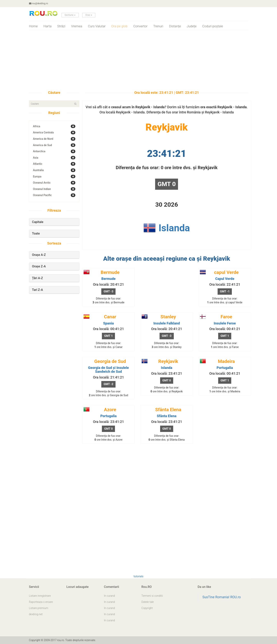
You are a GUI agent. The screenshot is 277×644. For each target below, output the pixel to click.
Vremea (77, 26)
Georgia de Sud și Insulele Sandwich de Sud (108, 370)
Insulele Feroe (225, 323)
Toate (36, 233)
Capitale (38, 222)
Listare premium (39, 608)
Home (33, 26)
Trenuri (158, 26)
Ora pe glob (119, 26)
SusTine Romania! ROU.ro (222, 597)
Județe (192, 26)
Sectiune (70, 15)
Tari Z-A (38, 290)
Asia (36, 158)
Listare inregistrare (40, 596)
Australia (38, 170)
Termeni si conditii (152, 596)
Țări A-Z (38, 278)
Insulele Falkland (167, 323)
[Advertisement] (139, 62)
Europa (37, 176)
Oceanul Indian (42, 189)
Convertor (140, 26)
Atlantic (38, 164)
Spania (108, 323)
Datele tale (148, 602)
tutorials (138, 576)
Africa (37, 126)
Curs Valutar (97, 26)
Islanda (174, 228)
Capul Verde (225, 279)
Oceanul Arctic (42, 183)
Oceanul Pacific (42, 195)
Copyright (147, 608)
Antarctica (39, 151)
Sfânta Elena (167, 416)
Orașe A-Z (39, 255)
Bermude (108, 279)
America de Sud (43, 145)
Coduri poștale (213, 26)
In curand (109, 596)
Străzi (61, 26)
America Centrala (43, 132)
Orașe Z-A (39, 266)
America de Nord (43, 139)
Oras (89, 15)
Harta (47, 26)
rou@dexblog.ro (39, 3)
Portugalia (225, 368)
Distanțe (175, 26)
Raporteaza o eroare (41, 602)
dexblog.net (36, 614)
